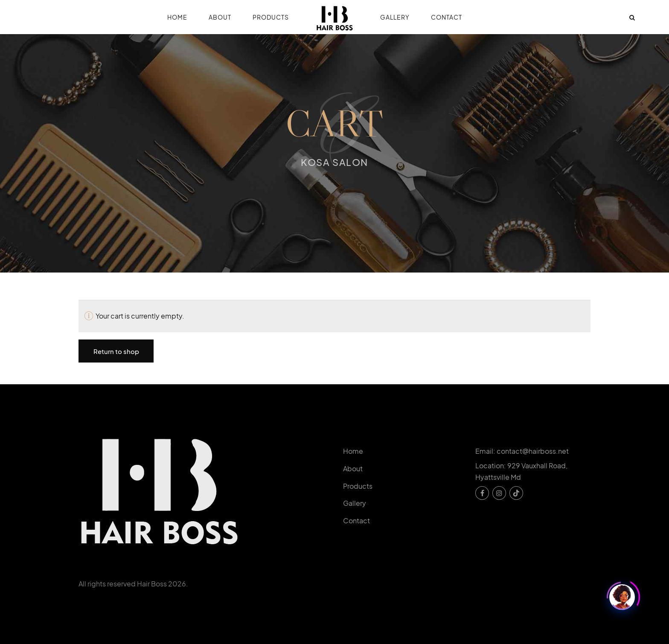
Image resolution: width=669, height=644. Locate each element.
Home (177, 17)
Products (271, 17)
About (220, 17)
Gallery (395, 17)
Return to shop (116, 351)
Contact (446, 17)
